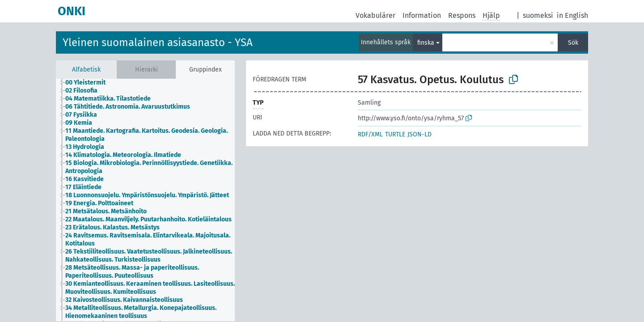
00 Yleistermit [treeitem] (85, 83)
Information (422, 15)
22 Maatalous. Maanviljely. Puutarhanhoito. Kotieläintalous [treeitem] (148, 219)
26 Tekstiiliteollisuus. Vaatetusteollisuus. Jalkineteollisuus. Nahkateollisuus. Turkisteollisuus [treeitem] (149, 256)
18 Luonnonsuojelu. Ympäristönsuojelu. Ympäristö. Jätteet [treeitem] (147, 195)
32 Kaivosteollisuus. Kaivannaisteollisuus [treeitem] (124, 300)
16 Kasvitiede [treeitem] (85, 179)
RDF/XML (370, 134)
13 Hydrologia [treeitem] (85, 147)
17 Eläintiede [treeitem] (83, 187)
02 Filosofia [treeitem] (81, 91)
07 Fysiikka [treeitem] (81, 115)
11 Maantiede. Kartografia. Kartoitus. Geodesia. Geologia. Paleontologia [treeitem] (146, 135)
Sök (573, 43)
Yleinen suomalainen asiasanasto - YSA (158, 42)
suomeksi (538, 15)
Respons (462, 15)
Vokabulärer (375, 15)
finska (426, 43)
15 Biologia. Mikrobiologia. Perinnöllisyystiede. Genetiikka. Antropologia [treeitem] (149, 167)
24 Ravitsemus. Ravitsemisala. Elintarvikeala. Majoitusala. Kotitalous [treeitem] (148, 239)
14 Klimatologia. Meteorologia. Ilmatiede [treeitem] (123, 155)
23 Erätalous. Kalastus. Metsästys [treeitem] (112, 227)
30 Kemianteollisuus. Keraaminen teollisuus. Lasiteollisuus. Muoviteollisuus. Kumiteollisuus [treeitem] (150, 288)
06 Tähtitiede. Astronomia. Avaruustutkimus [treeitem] (128, 107)
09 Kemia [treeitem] (79, 123)
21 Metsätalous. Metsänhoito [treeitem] (106, 211)
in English (572, 15)
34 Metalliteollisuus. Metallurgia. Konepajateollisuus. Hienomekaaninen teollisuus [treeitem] (141, 312)
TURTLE (395, 134)
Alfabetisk (86, 70)
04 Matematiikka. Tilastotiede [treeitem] (108, 99)
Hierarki (146, 70)
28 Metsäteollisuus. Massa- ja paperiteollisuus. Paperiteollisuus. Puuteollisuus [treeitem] (132, 272)
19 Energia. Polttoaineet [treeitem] (99, 203)
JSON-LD (419, 134)
